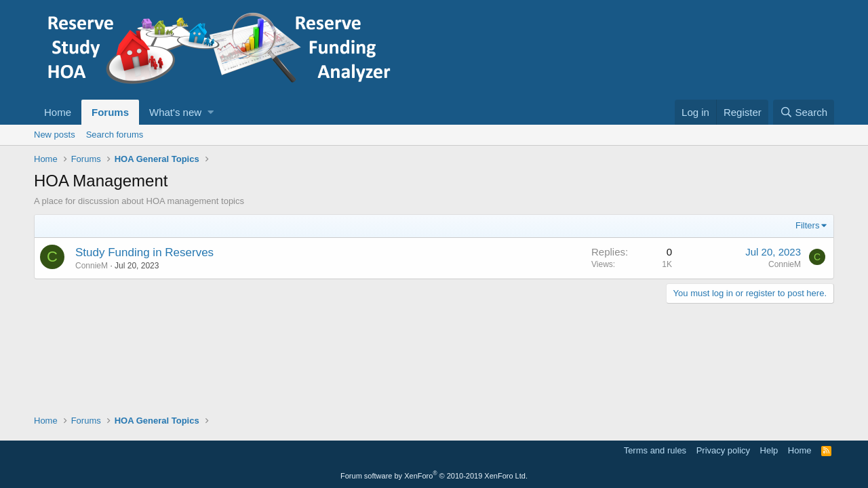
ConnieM (92, 266)
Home (58, 112)
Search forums (115, 135)
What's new (175, 112)
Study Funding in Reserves (144, 252)
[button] (211, 112)
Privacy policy (723, 450)
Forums (110, 112)
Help (769, 450)
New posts (55, 135)
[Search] (804, 112)
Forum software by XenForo (434, 476)
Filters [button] (807, 225)
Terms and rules (655, 450)
